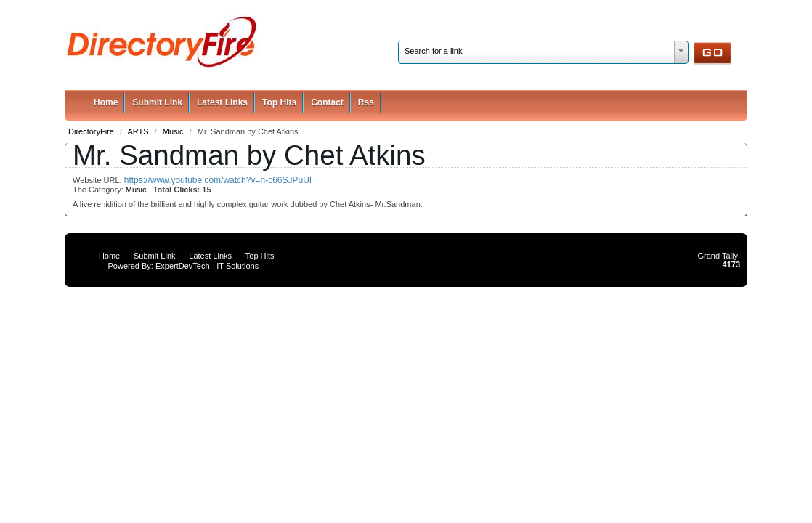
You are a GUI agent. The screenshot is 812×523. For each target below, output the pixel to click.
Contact (327, 102)
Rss (366, 102)
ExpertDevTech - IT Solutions (207, 266)
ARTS (139, 131)
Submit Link (157, 102)
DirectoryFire (92, 131)
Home (106, 102)
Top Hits (279, 102)
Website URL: (98, 180)
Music (174, 131)
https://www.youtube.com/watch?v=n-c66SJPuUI (218, 180)
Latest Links (222, 102)
